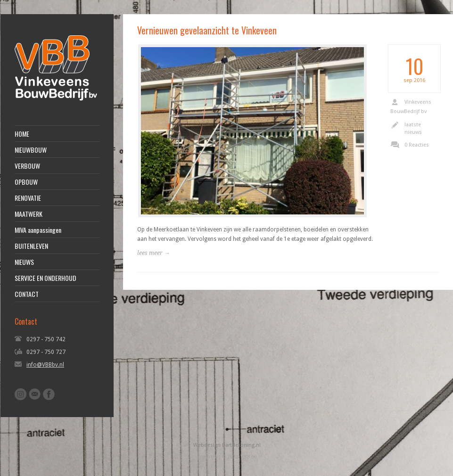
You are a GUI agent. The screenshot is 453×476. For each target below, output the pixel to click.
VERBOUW (27, 166)
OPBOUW (26, 182)
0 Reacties (417, 145)
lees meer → (153, 253)
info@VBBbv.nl (45, 365)
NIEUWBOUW (31, 150)
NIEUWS (24, 262)
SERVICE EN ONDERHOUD (45, 278)
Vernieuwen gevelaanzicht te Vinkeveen (207, 30)
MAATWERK (29, 214)
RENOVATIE (28, 198)
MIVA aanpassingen (38, 230)
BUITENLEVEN (31, 246)
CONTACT (27, 294)
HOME (22, 134)
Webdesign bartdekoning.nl (227, 445)
